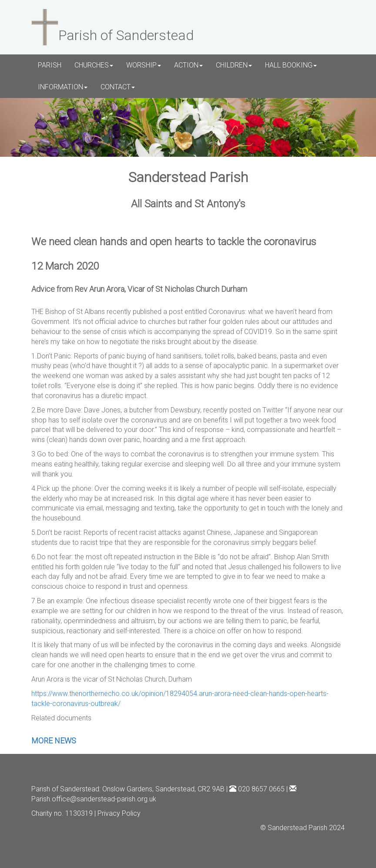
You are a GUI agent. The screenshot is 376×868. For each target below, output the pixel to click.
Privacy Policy (119, 813)
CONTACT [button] (118, 87)
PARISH (50, 65)
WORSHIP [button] (144, 65)
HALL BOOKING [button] (291, 65)
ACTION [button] (188, 65)
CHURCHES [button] (94, 65)
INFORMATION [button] (63, 87)
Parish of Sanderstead (65, 789)
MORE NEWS (54, 741)
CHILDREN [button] (234, 65)
